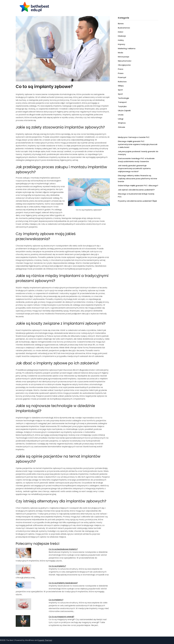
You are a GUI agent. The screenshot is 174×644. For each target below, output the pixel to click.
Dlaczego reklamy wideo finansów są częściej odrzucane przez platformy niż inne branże (138, 178)
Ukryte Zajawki (124, 110)
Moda (120, 53)
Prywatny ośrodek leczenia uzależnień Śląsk (137, 201)
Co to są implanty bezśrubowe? (64, 583)
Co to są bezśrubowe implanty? (64, 549)
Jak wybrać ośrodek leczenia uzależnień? (136, 190)
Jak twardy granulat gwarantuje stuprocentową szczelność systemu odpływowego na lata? (134, 168)
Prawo (121, 73)
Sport (120, 90)
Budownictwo (124, 28)
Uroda (121, 115)
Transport (122, 102)
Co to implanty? (56, 600)
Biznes (121, 24)
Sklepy (121, 86)
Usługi (121, 119)
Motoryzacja (123, 57)
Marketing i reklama (127, 48)
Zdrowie (121, 127)
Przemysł (122, 77)
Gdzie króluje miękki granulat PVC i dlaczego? (138, 186)
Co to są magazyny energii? (62, 617)
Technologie (123, 98)
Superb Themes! (45, 640)
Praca (121, 69)
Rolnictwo (122, 82)
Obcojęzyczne (124, 65)
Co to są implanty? (58, 566)
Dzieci (121, 32)
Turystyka (122, 106)
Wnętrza (122, 123)
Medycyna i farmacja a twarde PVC (134, 137)
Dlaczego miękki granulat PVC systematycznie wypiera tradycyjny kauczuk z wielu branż (138, 144)
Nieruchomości (125, 61)
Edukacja (122, 36)
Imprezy (121, 44)
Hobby (121, 40)
